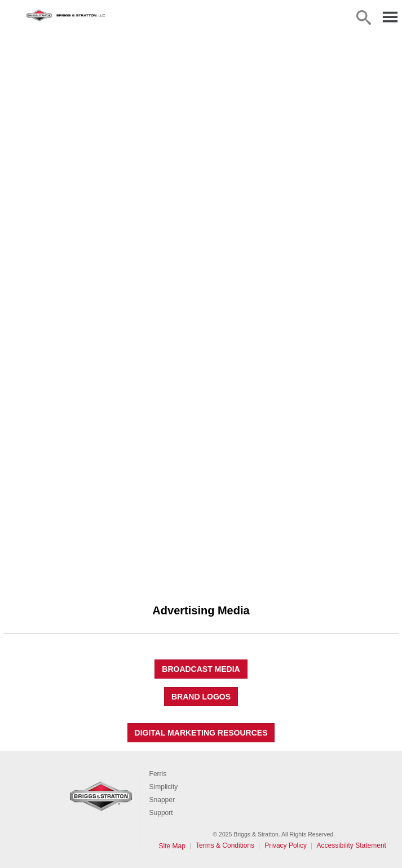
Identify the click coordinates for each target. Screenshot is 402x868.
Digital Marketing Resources (201, 733)
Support (161, 813)
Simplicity (164, 787)
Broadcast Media (201, 669)
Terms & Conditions (225, 845)
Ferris (158, 774)
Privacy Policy (286, 845)
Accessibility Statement (352, 845)
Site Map (172, 846)
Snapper (162, 800)
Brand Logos (201, 697)
